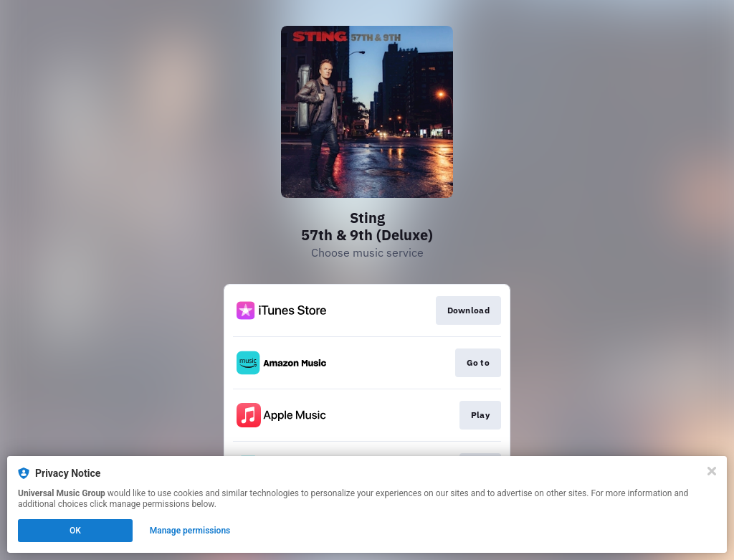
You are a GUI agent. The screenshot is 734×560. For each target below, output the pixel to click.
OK (75, 531)
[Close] (712, 471)
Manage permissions (190, 531)
